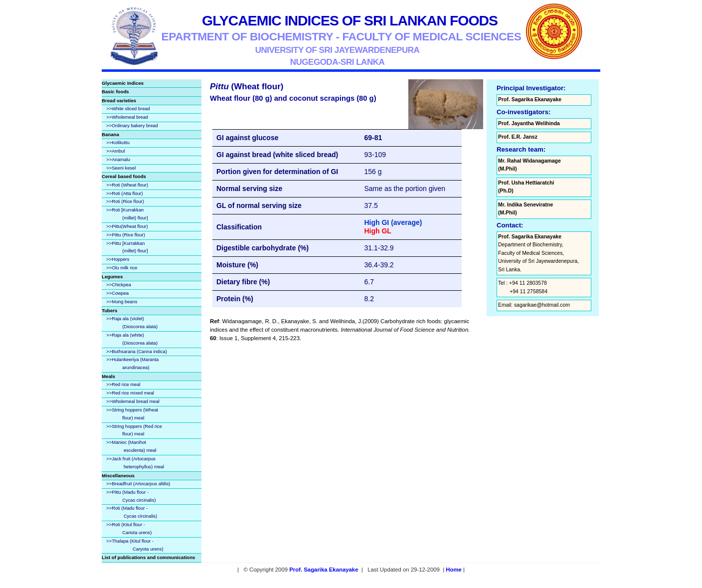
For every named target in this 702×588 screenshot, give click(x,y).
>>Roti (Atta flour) (124, 194)
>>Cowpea (117, 293)
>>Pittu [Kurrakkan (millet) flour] (125, 247)
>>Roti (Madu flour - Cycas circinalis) (129, 512)
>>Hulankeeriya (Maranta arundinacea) (130, 364)
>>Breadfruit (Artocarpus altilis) (138, 484)
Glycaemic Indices (123, 83)
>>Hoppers (118, 259)
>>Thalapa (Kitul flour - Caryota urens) (132, 545)
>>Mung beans (122, 302)
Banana (110, 134)
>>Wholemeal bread (127, 117)
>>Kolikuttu (118, 143)
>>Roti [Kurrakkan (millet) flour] (125, 214)
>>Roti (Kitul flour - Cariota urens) (127, 529)
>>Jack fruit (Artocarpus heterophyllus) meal (133, 463)
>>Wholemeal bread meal (133, 401)
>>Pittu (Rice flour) (126, 235)
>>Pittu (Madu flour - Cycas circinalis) (129, 496)
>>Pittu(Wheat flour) (127, 226)
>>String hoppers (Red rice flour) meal (132, 430)
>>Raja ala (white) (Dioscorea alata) (130, 339)
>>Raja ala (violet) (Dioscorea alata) (130, 323)
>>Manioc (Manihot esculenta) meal (129, 446)
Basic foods (115, 92)
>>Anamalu (118, 160)
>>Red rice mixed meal (130, 393)
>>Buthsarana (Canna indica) (136, 352)
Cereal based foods (124, 176)
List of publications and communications (148, 557)
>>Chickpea (119, 285)
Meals (108, 376)
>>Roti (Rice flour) (125, 201)
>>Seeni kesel (121, 168)
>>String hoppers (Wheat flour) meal (130, 414)
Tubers (109, 310)
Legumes (112, 277)
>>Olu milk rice (122, 268)
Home (454, 570)
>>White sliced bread (128, 109)
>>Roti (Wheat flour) (127, 185)
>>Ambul (115, 151)
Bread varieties (119, 100)
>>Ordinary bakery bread (132, 126)
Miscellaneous (118, 476)
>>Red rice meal (123, 385)
